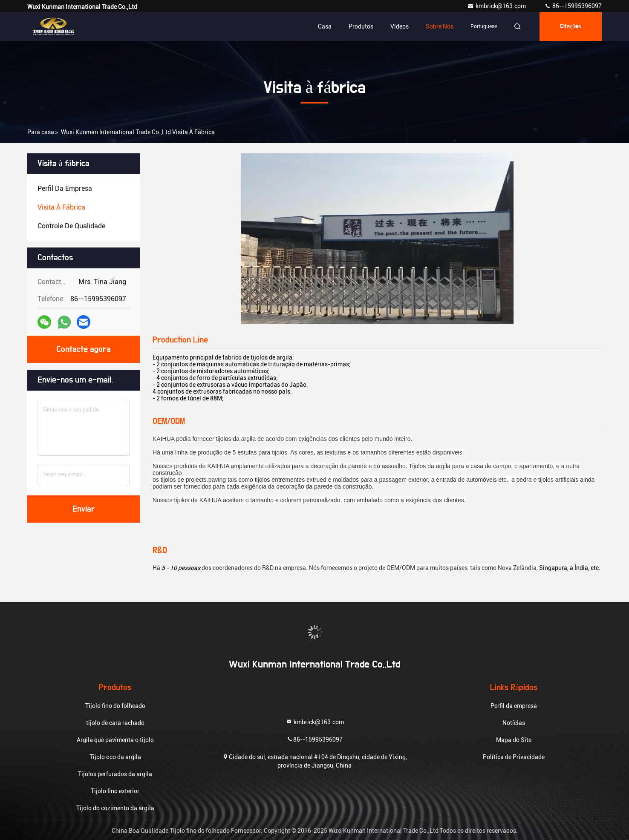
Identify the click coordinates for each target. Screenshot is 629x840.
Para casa (41, 132)
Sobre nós (440, 26)
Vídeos (400, 26)
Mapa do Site (514, 740)
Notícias (514, 723)
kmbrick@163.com (497, 6)
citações (571, 26)
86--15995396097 (573, 6)
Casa (325, 26)
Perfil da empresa (514, 706)
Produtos (361, 26)
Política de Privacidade (514, 757)
